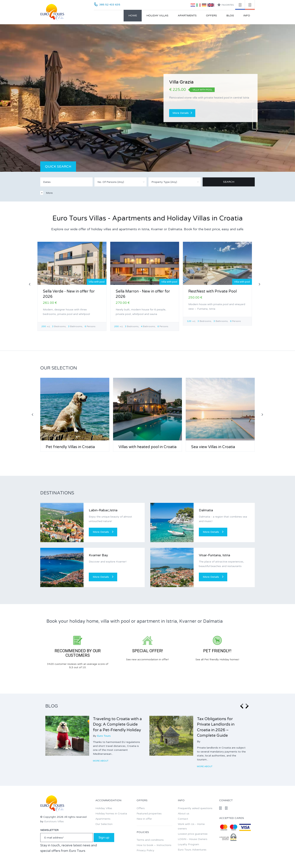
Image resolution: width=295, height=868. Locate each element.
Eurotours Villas (54, 821)
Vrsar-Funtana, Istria (214, 555)
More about (101, 761)
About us (184, 814)
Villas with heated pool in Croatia (147, 447)
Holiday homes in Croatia (111, 814)
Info (247, 16)
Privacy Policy (145, 850)
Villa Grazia (181, 82)
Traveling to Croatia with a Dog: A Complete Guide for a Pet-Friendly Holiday (117, 724)
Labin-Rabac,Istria (103, 510)
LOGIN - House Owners (193, 839)
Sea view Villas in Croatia (213, 447)
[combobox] (121, 182)
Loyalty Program (188, 844)
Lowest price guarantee (193, 834)
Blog (230, 16)
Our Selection (104, 824)
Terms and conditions (150, 840)
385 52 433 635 (110, 5)
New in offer (144, 819)
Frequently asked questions (195, 808)
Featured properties (149, 814)
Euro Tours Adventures (192, 850)
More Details (182, 113)
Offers (211, 16)
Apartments (187, 16)
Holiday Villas (157, 16)
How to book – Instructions (154, 845)
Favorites (225, 5)
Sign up (104, 838)
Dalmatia (206, 510)
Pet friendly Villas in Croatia (70, 447)
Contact (183, 819)
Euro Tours (104, 736)
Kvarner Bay (98, 555)
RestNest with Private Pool (213, 291)
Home (133, 16)
